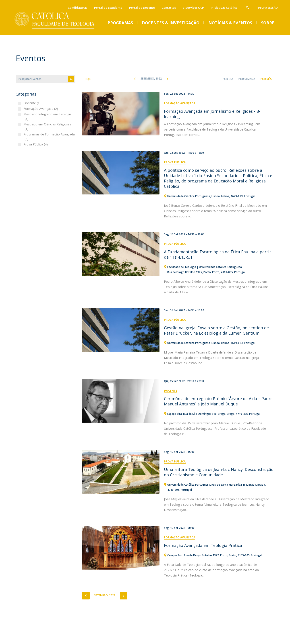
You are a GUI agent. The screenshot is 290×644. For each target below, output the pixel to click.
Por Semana (247, 79)
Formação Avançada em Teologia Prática (203, 545)
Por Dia (228, 79)
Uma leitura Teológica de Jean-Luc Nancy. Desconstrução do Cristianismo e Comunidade (219, 472)
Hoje (88, 79)
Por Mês (266, 79)
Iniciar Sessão (268, 8)
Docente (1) (33, 103)
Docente (171, 391)
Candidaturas (78, 8)
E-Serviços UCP (193, 8)
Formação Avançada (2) (41, 109)
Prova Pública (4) (36, 144)
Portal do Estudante (108, 8)
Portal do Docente (142, 8)
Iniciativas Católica (224, 8)
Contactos (169, 8)
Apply (71, 79)
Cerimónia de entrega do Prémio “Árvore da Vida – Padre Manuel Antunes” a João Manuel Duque (218, 401)
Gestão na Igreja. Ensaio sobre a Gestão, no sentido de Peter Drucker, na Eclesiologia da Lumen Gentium (216, 330)
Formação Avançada (180, 103)
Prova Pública (175, 162)
